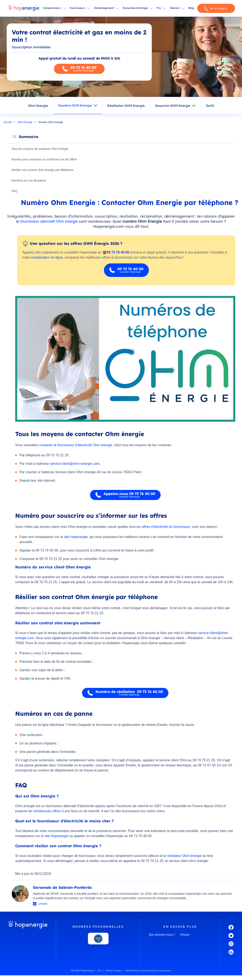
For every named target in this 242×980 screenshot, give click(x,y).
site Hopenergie (76, 537)
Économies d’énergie (135, 8)
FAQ (15, 191)
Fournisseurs (77, 8)
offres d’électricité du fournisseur (166, 527)
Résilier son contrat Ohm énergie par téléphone (43, 170)
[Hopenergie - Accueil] (24, 8)
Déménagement (104, 8)
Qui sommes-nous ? (162, 935)
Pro (159, 8)
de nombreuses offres (44, 811)
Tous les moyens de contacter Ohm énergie (40, 149)
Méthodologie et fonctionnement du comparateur (148, 971)
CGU (99, 971)
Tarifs (210, 106)
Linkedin (43, 904)
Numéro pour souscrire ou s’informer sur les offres (45, 160)
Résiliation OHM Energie (126, 106)
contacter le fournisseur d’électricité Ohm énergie (76, 445)
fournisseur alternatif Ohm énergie (49, 222)
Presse (185, 935)
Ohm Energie (38, 106)
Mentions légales (114, 971)
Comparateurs (52, 8)
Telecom (175, 8)
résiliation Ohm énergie (184, 856)
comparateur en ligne (47, 258)
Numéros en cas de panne (29, 181)
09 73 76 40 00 (216, 8)
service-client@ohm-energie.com (75, 464)
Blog (191, 8)
